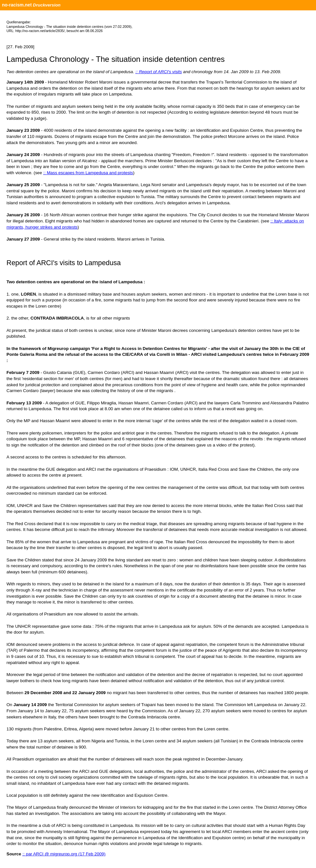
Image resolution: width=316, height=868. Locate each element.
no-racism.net (17, 5)
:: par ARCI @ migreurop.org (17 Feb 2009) (64, 854)
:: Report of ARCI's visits (159, 72)
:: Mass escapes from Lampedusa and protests (88, 173)
